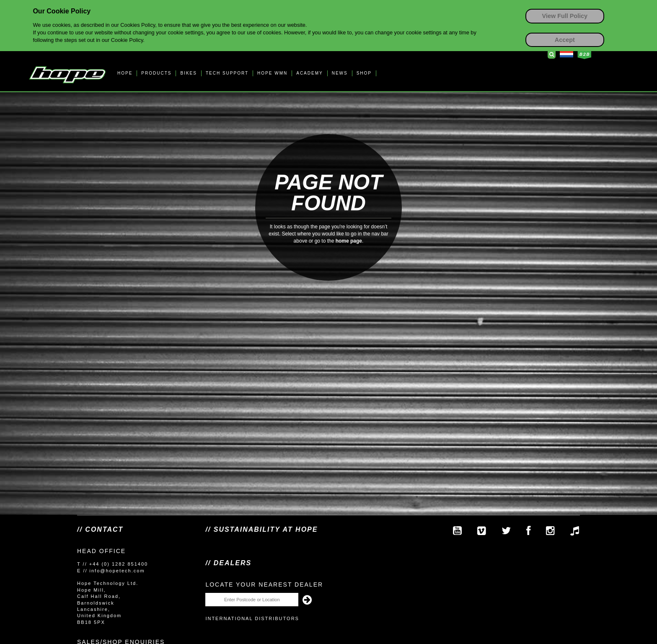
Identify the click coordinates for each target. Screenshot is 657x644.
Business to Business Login (584, 55)
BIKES (188, 73)
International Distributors (252, 618)
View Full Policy (565, 16)
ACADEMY (309, 73)
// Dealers (228, 563)
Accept (565, 40)
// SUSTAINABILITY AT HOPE (261, 529)
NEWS (340, 73)
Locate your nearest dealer (264, 585)
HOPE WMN (272, 73)
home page (349, 241)
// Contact (100, 529)
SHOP (364, 73)
